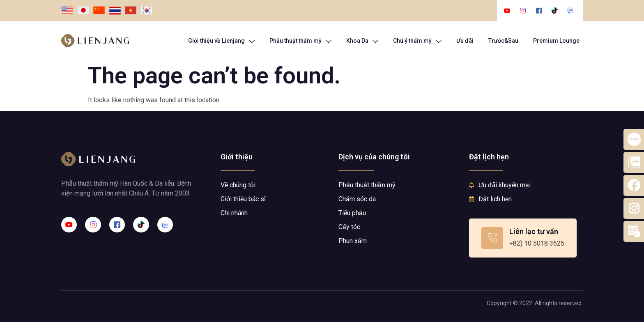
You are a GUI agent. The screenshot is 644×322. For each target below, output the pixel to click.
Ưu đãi (465, 41)
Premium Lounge (556, 41)
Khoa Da (362, 41)
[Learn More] (523, 238)
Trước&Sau (503, 41)
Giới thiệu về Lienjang (221, 41)
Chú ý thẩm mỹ (417, 41)
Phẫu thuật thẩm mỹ (300, 41)
